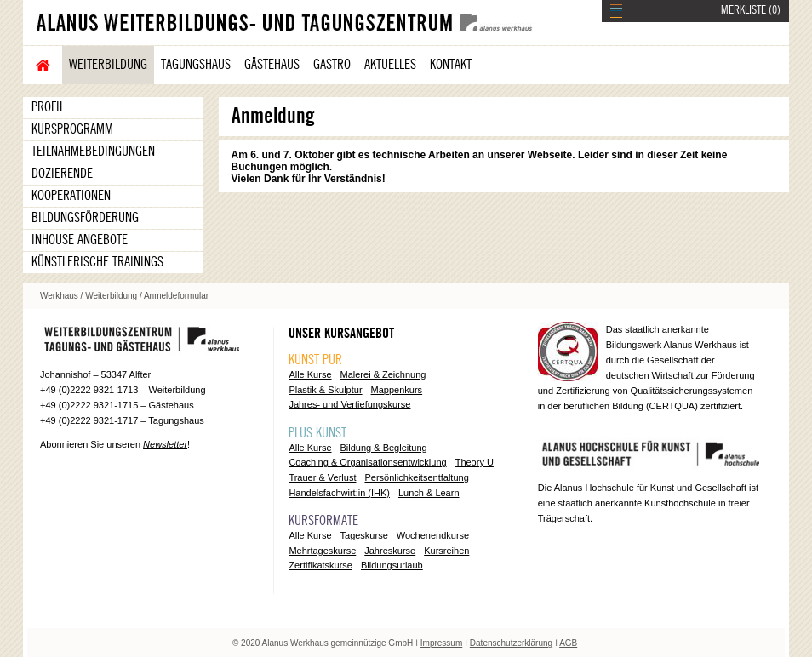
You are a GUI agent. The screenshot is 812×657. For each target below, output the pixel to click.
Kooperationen (71, 196)
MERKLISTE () (751, 10)
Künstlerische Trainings (97, 262)
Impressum (441, 643)
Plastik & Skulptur (325, 390)
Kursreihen (446, 551)
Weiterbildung (108, 65)
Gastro (332, 65)
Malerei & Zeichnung (383, 374)
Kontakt (451, 65)
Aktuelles (390, 65)
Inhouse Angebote (80, 240)
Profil (48, 107)
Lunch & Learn (429, 493)
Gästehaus (272, 65)
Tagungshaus (196, 65)
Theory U (475, 462)
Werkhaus (59, 296)
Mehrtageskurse (322, 551)
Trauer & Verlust (322, 477)
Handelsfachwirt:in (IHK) (339, 493)
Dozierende (62, 174)
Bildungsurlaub (392, 565)
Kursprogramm (72, 129)
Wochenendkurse (433, 535)
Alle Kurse (310, 374)
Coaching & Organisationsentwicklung (367, 462)
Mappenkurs (397, 390)
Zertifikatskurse (320, 565)
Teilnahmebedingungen (93, 151)
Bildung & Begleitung (384, 448)
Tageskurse (364, 535)
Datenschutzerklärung (511, 643)
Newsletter (165, 444)
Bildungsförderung (85, 218)
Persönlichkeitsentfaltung (416, 477)
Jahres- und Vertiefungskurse (349, 404)
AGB (568, 643)
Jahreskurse (390, 551)
